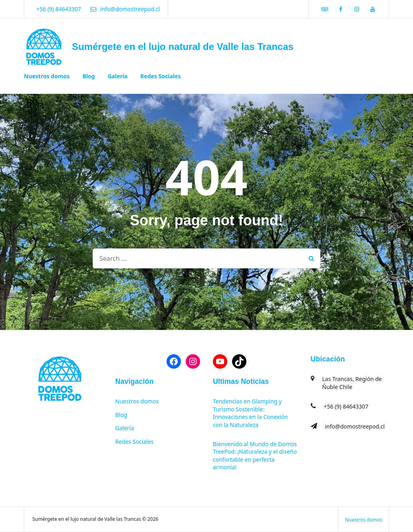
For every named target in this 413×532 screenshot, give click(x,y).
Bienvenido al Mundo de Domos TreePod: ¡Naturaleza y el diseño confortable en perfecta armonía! (255, 456)
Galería (117, 76)
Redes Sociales (160, 76)
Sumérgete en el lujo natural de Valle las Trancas (183, 47)
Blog (88, 76)
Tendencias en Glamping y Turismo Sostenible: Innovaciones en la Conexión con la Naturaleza (250, 413)
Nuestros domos (47, 76)
